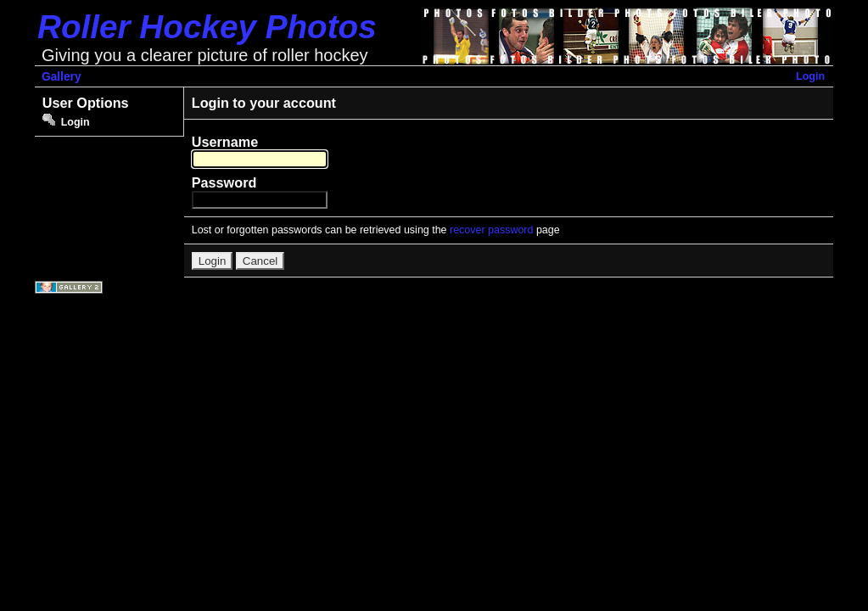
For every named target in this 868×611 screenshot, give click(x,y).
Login (810, 76)
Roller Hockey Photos (207, 27)
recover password (491, 230)
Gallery (62, 77)
